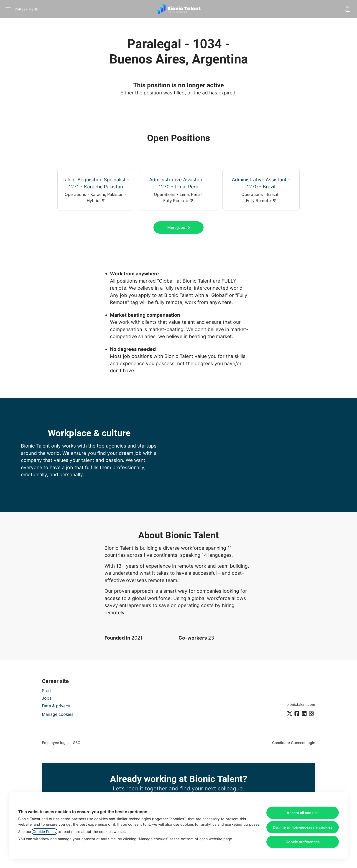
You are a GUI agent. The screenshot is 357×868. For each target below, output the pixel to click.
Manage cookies (58, 714)
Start (47, 691)
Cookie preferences (303, 842)
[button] (348, 9)
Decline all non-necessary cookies (303, 827)
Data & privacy (56, 706)
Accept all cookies (303, 813)
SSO (77, 743)
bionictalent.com (301, 704)
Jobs (47, 698)
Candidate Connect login (294, 743)
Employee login (55, 743)
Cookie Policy (45, 832)
